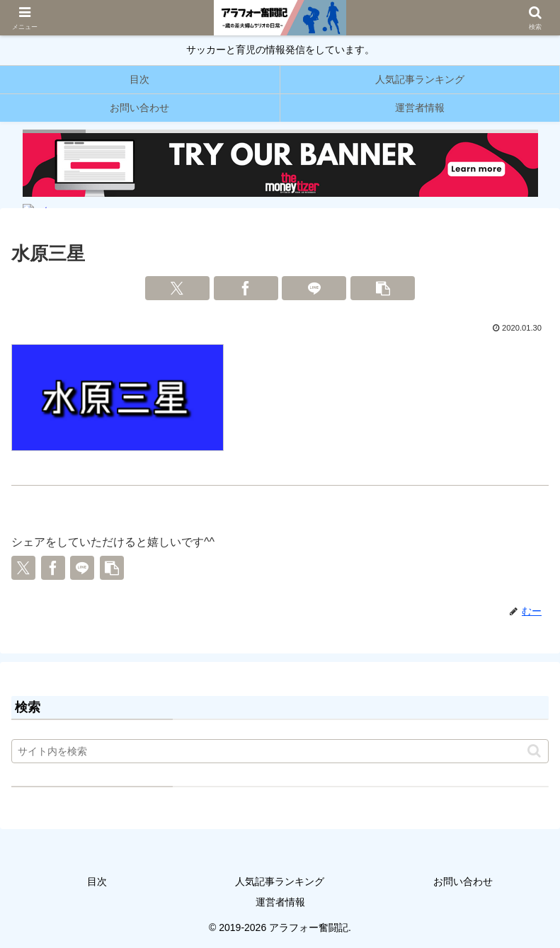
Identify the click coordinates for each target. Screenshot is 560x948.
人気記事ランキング (280, 881)
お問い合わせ (463, 881)
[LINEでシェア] (314, 288)
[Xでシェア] (177, 288)
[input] (280, 751)
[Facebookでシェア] (246, 288)
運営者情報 (280, 902)
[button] (383, 288)
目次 (97, 881)
